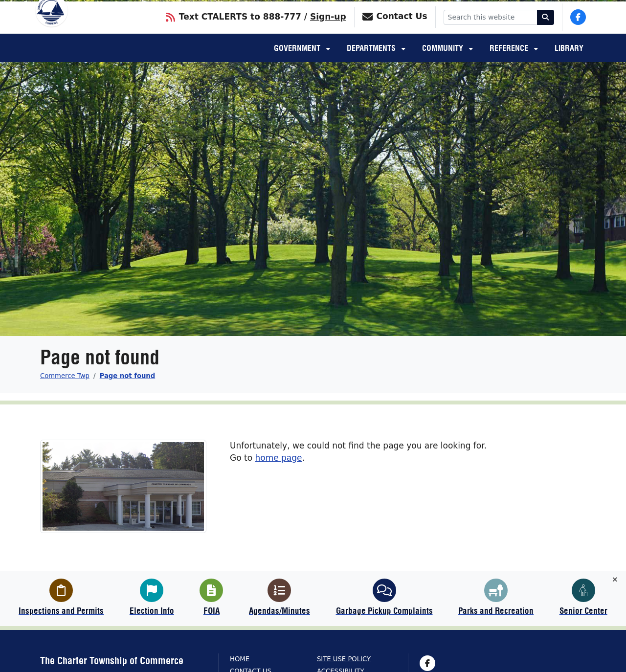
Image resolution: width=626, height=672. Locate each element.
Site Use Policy (344, 659)
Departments (372, 62)
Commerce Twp (65, 376)
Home (240, 659)
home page (278, 458)
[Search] (546, 30)
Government (298, 62)
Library (569, 62)
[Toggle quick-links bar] (615, 580)
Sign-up (328, 29)
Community (444, 62)
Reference (510, 62)
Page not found (128, 376)
